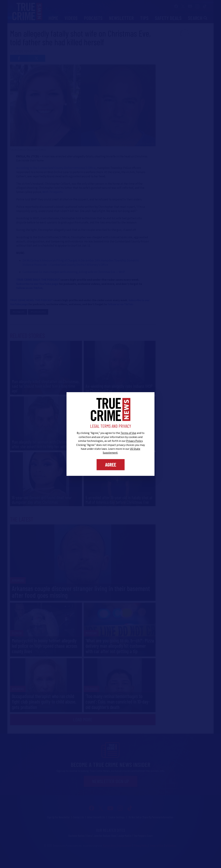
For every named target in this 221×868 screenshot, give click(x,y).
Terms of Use (128, 433)
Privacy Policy (134, 441)
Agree (111, 465)
